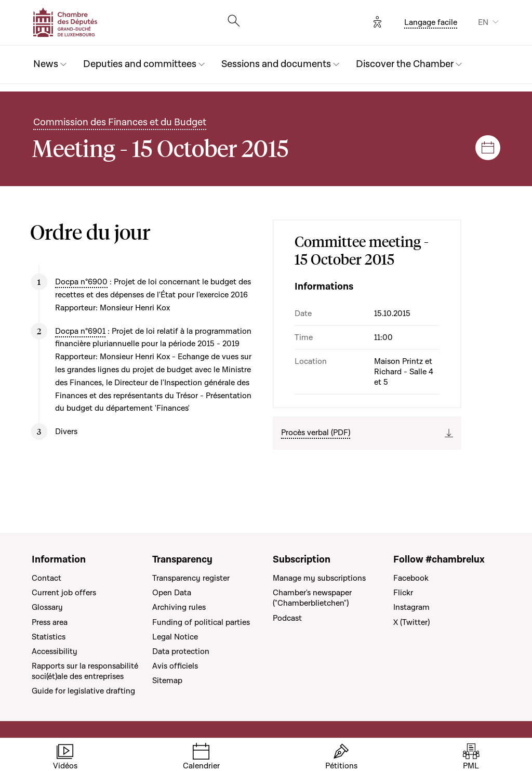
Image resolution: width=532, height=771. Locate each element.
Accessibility (55, 651)
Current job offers (64, 593)
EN (483, 22)
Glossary (47, 607)
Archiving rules (179, 607)
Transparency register (191, 578)
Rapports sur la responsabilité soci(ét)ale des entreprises (85, 671)
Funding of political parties (201, 622)
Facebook (411, 578)
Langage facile (431, 22)
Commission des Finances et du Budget (120, 122)
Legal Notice (175, 637)
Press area (50, 622)
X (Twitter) (411, 622)
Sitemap (167, 681)
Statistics (49, 637)
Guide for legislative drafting (83, 691)
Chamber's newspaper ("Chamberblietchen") (312, 598)
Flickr (403, 593)
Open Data (172, 593)
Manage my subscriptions (319, 578)
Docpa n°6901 (80, 331)
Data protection (181, 651)
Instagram (411, 607)
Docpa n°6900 (81, 282)
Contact (46, 578)
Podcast (287, 618)
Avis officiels (175, 666)
